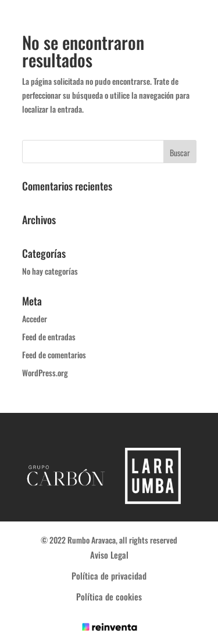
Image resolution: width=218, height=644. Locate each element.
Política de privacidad (109, 575)
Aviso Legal (109, 555)
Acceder (35, 319)
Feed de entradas (49, 337)
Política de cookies (109, 596)
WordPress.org (45, 373)
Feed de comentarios (54, 355)
